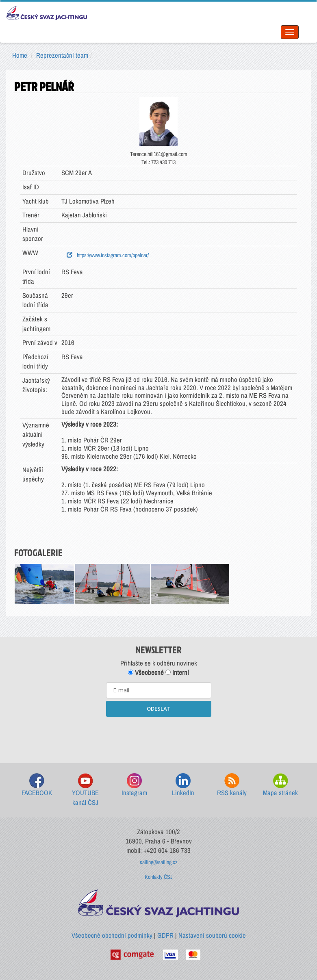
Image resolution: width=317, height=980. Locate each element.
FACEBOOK (37, 785)
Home (20, 55)
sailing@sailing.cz (159, 862)
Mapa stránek (280, 785)
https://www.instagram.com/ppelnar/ (108, 255)
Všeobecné (146, 672)
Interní (177, 672)
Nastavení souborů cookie (212, 935)
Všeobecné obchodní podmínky (112, 935)
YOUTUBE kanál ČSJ (85, 790)
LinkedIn (183, 785)
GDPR (165, 935)
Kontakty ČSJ (159, 877)
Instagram (134, 785)
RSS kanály (232, 785)
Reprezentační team (62, 55)
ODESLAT (159, 709)
